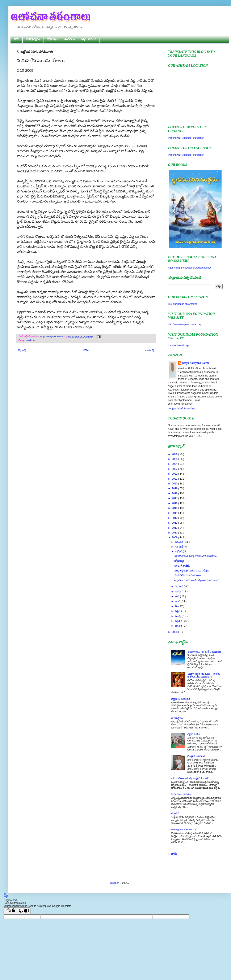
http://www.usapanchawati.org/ (185, 325)
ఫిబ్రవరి (179, 621)
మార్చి (178, 616)
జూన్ (178, 601)
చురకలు (69, 39)
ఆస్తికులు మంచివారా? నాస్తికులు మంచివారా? (196, 580)
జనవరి (179, 626)
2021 (175, 479)
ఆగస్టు (178, 592)
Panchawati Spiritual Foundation (186, 138)
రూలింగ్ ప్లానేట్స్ (182, 566)
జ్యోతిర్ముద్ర (179, 561)
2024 (175, 464)
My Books (89, 39)
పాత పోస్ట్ (150, 350)
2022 (175, 474)
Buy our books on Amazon (183, 304)
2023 (175, 469)
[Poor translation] (24, 911)
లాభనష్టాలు (177, 718)
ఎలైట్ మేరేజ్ (194, 734)
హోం (16, 39)
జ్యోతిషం (52, 39)
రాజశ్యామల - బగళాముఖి (184, 829)
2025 (175, 459)
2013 (175, 518)
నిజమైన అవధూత (196, 756)
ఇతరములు (31, 340)
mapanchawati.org (178, 345)
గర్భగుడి (175, 814)
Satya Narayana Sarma (52, 336)
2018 (175, 493)
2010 (175, 533)
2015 (175, 508)
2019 (175, 488)
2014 (175, 513)
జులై (177, 596)
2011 (175, 528)
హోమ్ (86, 350)
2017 (175, 498)
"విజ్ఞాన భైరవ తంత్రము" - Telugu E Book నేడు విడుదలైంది (204, 675)
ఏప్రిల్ (178, 611)
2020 (175, 484)
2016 (175, 503)
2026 (175, 454)
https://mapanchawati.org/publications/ (189, 268)
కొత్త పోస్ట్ (22, 350)
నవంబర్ (179, 547)
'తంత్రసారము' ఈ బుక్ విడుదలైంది (204, 652)
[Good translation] (10, 911)
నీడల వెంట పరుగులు (182, 794)
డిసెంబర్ (179, 542)
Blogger (114, 883)
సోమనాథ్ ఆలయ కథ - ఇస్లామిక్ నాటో (190, 778)
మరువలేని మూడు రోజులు (188, 575)
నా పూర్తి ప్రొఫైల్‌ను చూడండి (181, 409)
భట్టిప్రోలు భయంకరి (180, 699)
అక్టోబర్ (179, 552)
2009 (175, 537)
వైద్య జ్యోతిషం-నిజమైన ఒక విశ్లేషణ (192, 571)
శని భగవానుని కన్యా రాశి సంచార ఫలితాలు (195, 556)
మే (177, 606)
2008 (175, 632)
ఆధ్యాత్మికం (33, 39)
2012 (175, 523)
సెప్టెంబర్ (179, 587)
